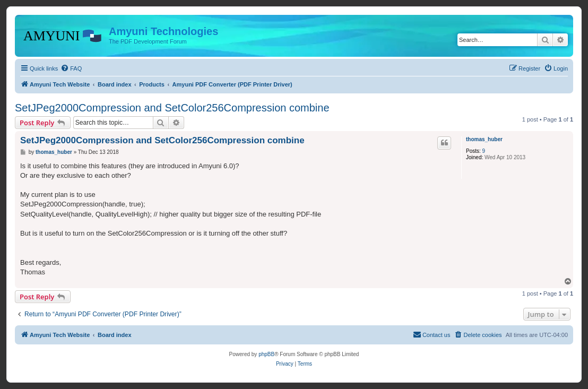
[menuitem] (71, 68)
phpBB (266, 354)
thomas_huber (484, 139)
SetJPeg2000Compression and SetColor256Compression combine (172, 108)
